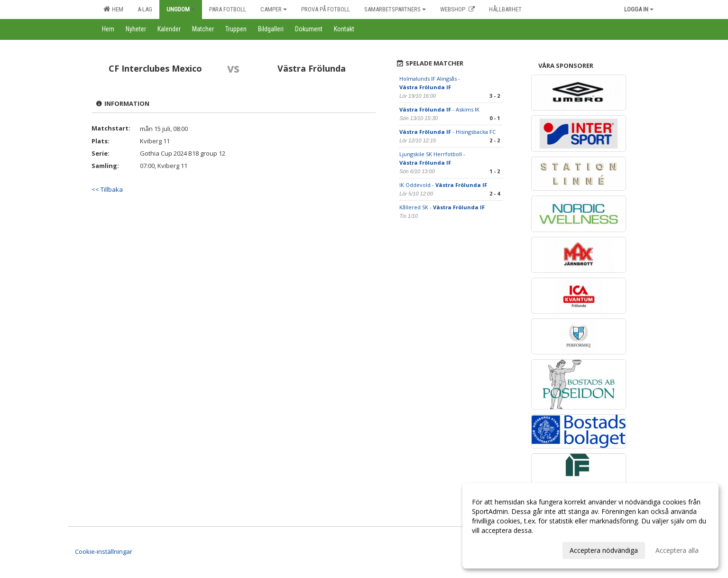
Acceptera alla (677, 550)
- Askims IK (439, 109)
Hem (113, 9)
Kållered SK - (442, 207)
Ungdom (181, 9)
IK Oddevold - (443, 185)
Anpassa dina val (498, 549)
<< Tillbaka (107, 189)
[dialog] (590, 526)
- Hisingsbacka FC (447, 132)
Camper (274, 9)
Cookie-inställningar (104, 551)
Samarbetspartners (395, 9)
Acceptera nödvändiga (604, 550)
